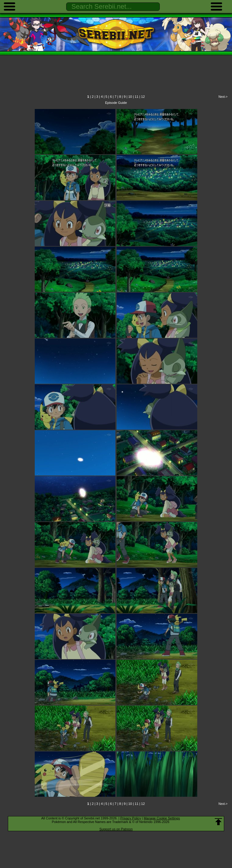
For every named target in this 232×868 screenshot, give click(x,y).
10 (130, 97)
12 (143, 97)
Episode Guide (116, 103)
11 (137, 97)
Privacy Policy (130, 818)
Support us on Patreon (116, 829)
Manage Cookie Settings (162, 818)
